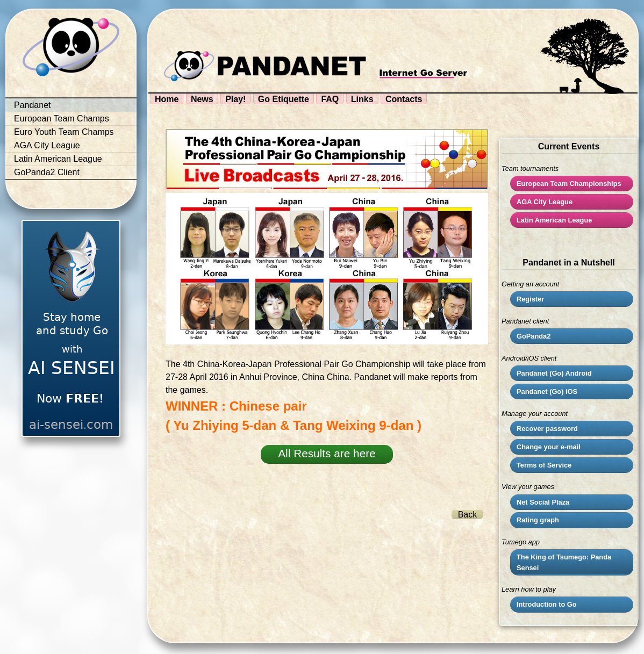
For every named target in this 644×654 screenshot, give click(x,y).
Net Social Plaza (543, 502)
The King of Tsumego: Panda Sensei (564, 562)
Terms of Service (544, 465)
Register (530, 299)
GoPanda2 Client (47, 172)
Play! (235, 99)
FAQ (330, 99)
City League (545, 202)
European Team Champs (62, 118)
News (202, 99)
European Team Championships (569, 184)
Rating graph (538, 520)
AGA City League (47, 145)
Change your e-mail (549, 447)
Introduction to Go (547, 604)
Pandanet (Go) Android (554, 373)
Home (167, 99)
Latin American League (58, 159)
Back (468, 515)
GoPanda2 (534, 336)
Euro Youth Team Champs (64, 132)
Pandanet (33, 105)
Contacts (404, 99)
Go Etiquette (284, 99)
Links (362, 99)
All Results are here (327, 453)
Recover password (547, 429)
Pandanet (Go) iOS (547, 391)
